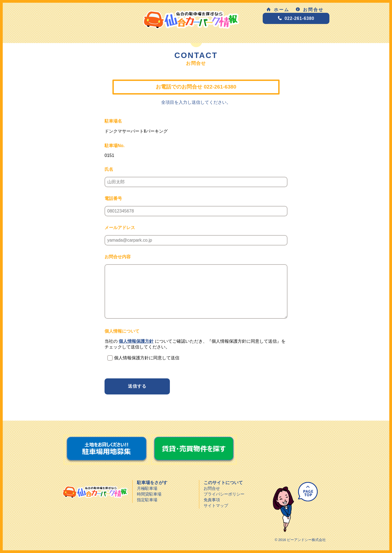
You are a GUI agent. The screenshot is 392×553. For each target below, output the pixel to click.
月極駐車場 (147, 488)
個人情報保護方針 (136, 341)
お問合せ (310, 10)
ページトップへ (293, 507)
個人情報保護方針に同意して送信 (147, 358)
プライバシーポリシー (224, 494)
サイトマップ (216, 505)
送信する (137, 386)
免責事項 (212, 500)
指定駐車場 (147, 500)
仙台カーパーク (95, 492)
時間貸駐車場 (149, 494)
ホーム (278, 10)
